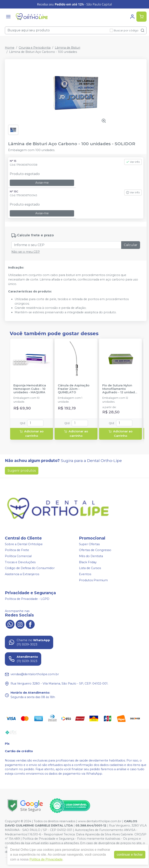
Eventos (85, 574)
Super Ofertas (89, 544)
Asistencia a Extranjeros (22, 574)
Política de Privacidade (46, 859)
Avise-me (42, 183)
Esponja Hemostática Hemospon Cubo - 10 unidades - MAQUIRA (30, 389)
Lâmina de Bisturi (67, 48)
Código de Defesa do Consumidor (30, 568)
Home (10, 48)
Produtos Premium (93, 580)
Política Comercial (18, 556)
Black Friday (88, 562)
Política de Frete (17, 550)
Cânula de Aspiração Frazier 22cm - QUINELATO (74, 389)
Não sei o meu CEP (26, 252)
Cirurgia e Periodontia (35, 48)
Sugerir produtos (22, 471)
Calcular (131, 245)
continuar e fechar (130, 855)
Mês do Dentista (91, 556)
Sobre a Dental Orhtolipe (24, 544)
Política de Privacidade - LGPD (27, 599)
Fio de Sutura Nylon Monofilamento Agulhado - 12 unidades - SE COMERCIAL (120, 389)
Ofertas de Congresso (95, 550)
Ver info (133, 162)
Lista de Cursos (90, 568)
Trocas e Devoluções (20, 562)
